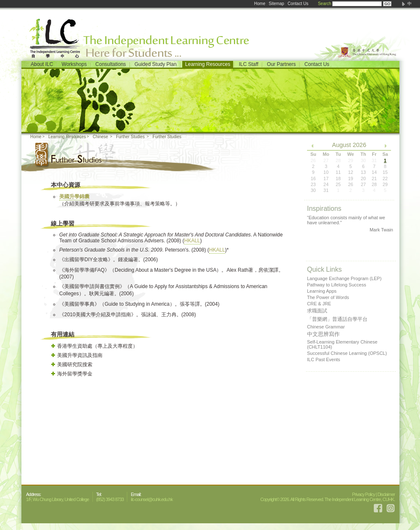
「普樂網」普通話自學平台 (337, 319)
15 (385, 172)
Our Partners (282, 64)
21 (374, 178)
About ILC (42, 64)
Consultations (111, 64)
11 (338, 172)
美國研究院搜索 (75, 365)
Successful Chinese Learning (347, 353)
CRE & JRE (319, 304)
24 (326, 184)
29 (385, 184)
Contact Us (298, 4)
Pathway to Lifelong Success (337, 285)
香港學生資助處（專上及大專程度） (97, 346)
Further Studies (130, 137)
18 (338, 178)
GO (387, 4)
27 (363, 184)
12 (351, 172)
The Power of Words (328, 297)
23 (313, 184)
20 (363, 178)
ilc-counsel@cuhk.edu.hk (151, 499)
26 (351, 184)
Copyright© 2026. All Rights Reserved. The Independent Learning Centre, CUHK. (328, 499)
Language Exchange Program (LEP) (344, 278)
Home (260, 4)
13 (363, 172)
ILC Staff (249, 64)
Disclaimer (386, 494)
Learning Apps (322, 291)
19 (351, 178)
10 (326, 172)
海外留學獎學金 (75, 374)
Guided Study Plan (155, 64)
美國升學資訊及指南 (80, 355)
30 (313, 190)
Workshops (74, 64)
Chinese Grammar (326, 327)
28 (374, 184)
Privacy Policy (363, 494)
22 (385, 178)
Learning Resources (208, 64)
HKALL (192, 241)
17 (326, 178)
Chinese (101, 137)
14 (374, 172)
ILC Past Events (324, 359)
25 (338, 184)
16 (313, 178)
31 (326, 190)
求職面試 (317, 311)
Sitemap (277, 4)
